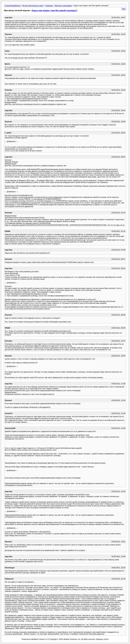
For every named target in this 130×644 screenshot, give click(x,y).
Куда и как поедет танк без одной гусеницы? (55, 10)
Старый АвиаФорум (12, 6)
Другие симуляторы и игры (33, 6)
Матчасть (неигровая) (63, 6)
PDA (124, 9)
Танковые (49, 6)
